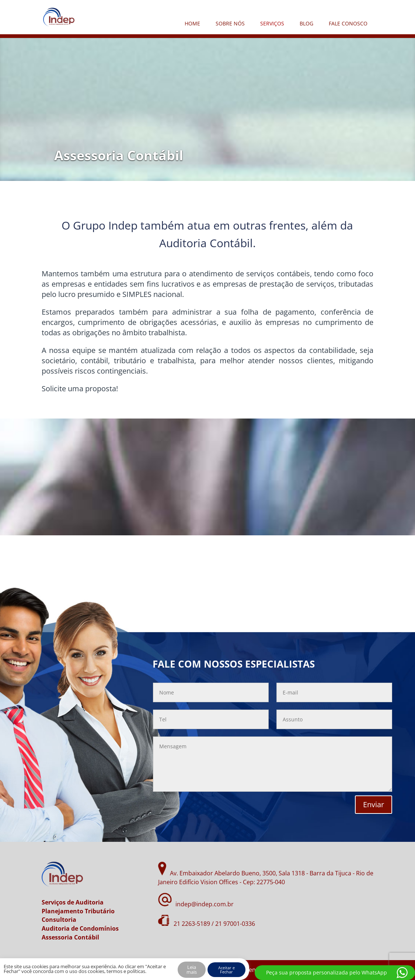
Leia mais (192, 969)
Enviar (374, 804)
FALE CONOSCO (348, 23)
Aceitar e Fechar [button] (226, 970)
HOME (192, 23)
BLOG (306, 23)
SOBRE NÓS (230, 23)
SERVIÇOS (272, 23)
